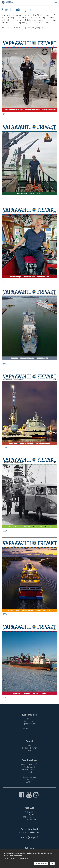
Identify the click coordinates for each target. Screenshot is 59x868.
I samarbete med (29, 819)
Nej (52, 863)
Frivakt (29, 745)
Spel (29, 750)
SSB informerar (30, 817)
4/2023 (4, 447)
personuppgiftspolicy (22, 858)
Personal (29, 719)
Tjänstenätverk (29, 724)
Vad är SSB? (30, 812)
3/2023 (4, 531)
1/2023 (4, 698)
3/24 (3, 197)
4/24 (3, 114)
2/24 (3, 281)
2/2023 (4, 614)
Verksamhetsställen (30, 721)
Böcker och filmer (29, 748)
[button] (56, 3)
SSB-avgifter (30, 815)
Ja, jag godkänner (41, 863)
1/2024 (4, 364)
